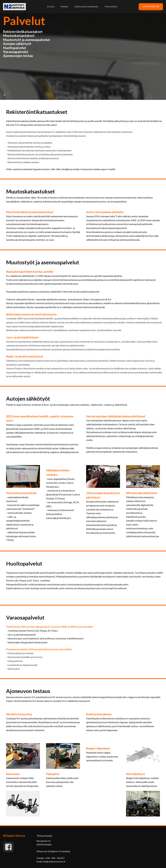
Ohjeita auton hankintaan (86, 6)
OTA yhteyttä (151, 7)
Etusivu (51, 6)
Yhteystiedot (111, 6)
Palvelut (64, 6)
